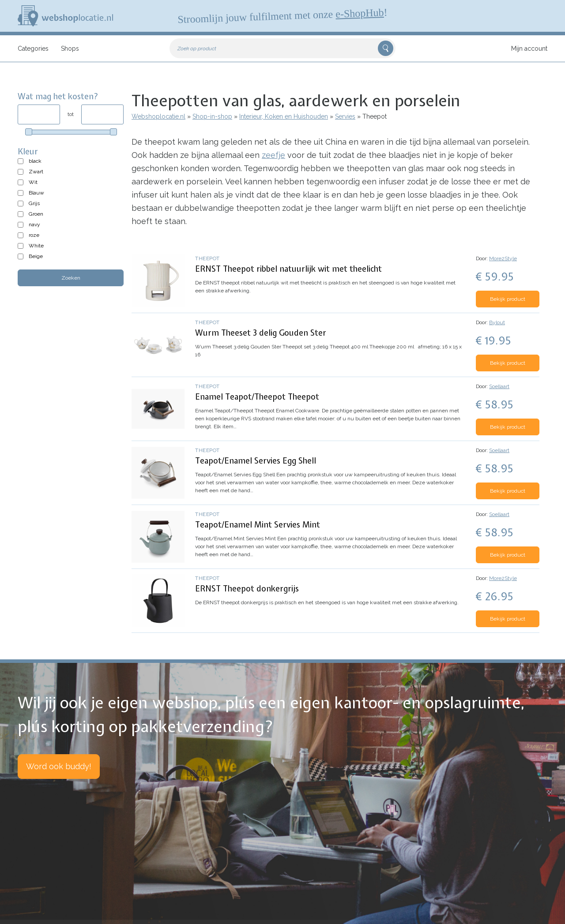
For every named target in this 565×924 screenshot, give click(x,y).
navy (34, 224)
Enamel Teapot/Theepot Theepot (257, 397)
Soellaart (499, 386)
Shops (70, 49)
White (36, 246)
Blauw (36, 193)
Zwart (36, 172)
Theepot (207, 258)
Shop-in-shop (212, 116)
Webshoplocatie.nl (158, 116)
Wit (33, 182)
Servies (345, 116)
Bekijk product (508, 299)
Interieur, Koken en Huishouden (284, 116)
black (35, 161)
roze (34, 235)
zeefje (273, 155)
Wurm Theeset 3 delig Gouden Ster (261, 333)
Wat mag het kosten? (58, 96)
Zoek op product (197, 49)
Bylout (497, 322)
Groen (36, 214)
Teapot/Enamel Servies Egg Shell (256, 461)
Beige (36, 256)
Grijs (34, 203)
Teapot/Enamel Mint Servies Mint (258, 525)
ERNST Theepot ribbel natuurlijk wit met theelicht (288, 269)
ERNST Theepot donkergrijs (247, 589)
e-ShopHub (360, 13)
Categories (33, 49)
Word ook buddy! (59, 766)
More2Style (503, 258)
